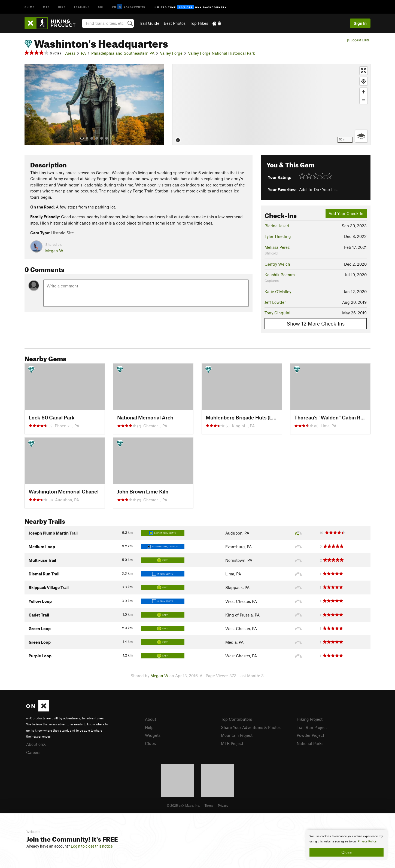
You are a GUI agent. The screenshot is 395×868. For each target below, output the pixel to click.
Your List (330, 189)
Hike (62, 7)
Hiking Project (310, 719)
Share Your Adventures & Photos (251, 727)
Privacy (223, 805)
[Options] (361, 136)
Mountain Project (237, 735)
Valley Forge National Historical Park (221, 53)
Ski (101, 7)
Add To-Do (309, 189)
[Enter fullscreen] (364, 71)
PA (83, 53)
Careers (33, 752)
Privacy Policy (367, 841)
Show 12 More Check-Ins (316, 323)
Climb (30, 7)
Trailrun (82, 7)
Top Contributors (236, 719)
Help (149, 727)
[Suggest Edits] (359, 40)
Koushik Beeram (280, 275)
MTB (46, 7)
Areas (70, 53)
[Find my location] (364, 81)
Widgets (153, 735)
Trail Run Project (312, 727)
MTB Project (232, 743)
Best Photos (175, 23)
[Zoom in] (364, 92)
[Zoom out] (364, 100)
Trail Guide (149, 23)
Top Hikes (199, 23)
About (151, 719)
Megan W (54, 251)
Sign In (360, 23)
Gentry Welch (277, 264)
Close (347, 852)
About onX (36, 744)
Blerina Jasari (277, 226)
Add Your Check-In (346, 213)
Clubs (150, 743)
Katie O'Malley (278, 292)
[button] (30, 105)
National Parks (310, 743)
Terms (209, 805)
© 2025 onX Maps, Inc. (183, 805)
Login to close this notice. (92, 846)
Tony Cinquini (277, 313)
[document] (347, 845)
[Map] (271, 105)
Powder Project (310, 735)
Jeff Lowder (275, 302)
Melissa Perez (277, 247)
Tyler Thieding (278, 236)
